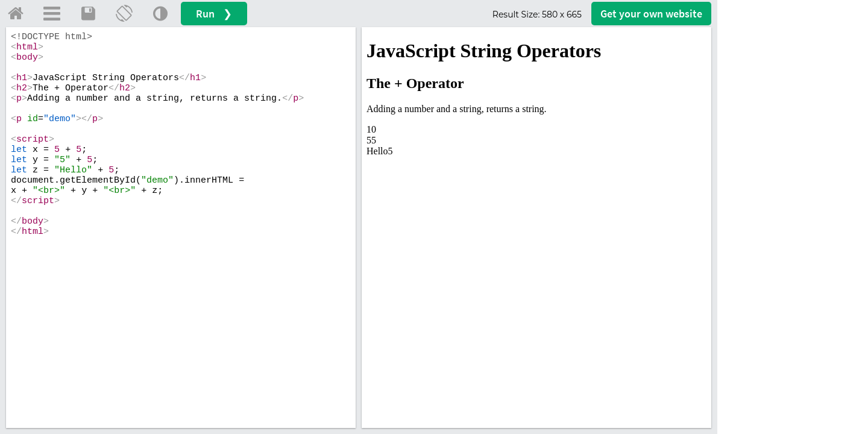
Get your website (651, 14)
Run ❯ (214, 14)
